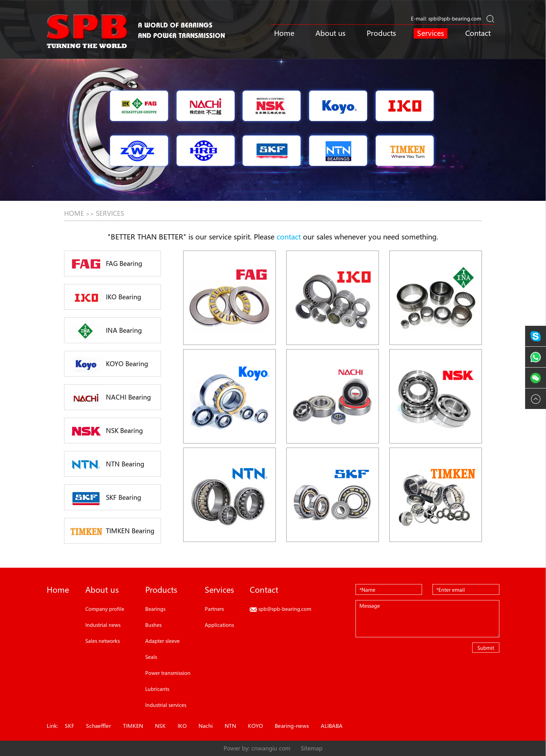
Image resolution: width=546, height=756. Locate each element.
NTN (230, 726)
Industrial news (103, 625)
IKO (182, 726)
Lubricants (157, 689)
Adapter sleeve (162, 641)
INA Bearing (105, 331)
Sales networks (103, 641)
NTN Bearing (106, 465)
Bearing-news (292, 726)
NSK (160, 726)
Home (284, 33)
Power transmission (168, 673)
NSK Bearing (106, 431)
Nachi (206, 726)
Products (381, 33)
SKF (69, 726)
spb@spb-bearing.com (455, 18)
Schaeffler (99, 726)
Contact (478, 33)
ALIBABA (332, 726)
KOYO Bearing (108, 364)
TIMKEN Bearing (111, 531)
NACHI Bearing (110, 398)
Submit (486, 648)
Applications (219, 625)
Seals (151, 657)
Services (431, 33)
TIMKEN (133, 726)
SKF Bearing (105, 498)
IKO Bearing (105, 298)
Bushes (153, 625)
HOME (74, 213)
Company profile (105, 609)
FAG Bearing (105, 264)
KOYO (255, 726)
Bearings (155, 609)
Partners (214, 609)
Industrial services (166, 705)
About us (330, 33)
